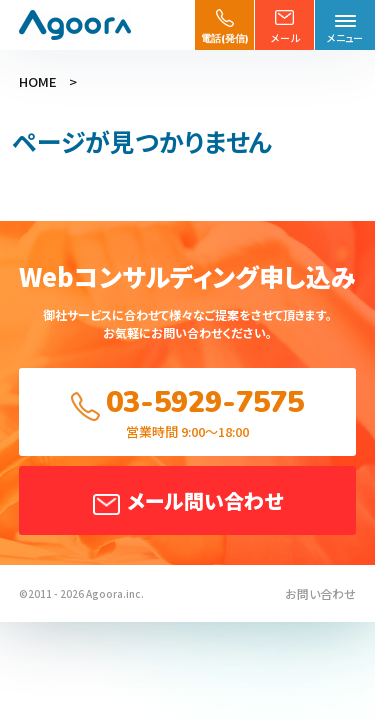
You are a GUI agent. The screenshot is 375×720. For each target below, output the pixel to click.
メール (285, 37)
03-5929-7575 (205, 402)
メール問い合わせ (205, 500)
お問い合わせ (320, 593)
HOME (38, 81)
